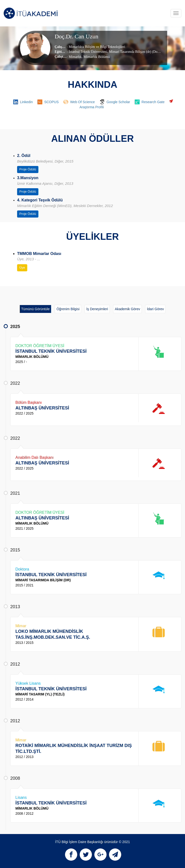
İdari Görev (155, 309)
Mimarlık (75, 57)
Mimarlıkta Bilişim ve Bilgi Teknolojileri (97, 47)
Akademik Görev (127, 309)
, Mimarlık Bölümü (96, 57)
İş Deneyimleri (97, 309)
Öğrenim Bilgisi (68, 309)
